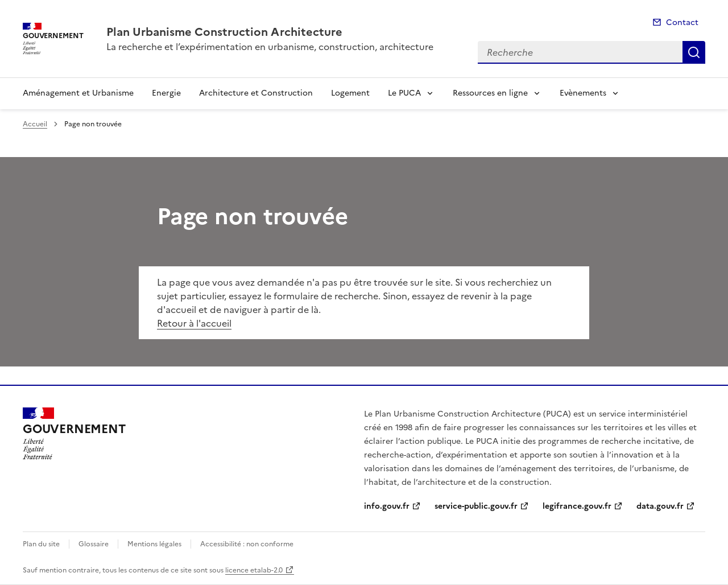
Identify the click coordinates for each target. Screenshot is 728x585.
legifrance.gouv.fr (577, 506)
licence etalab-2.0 (254, 570)
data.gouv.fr (660, 506)
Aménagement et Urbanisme (78, 93)
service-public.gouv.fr (476, 506)
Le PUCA (404, 93)
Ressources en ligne (490, 93)
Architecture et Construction (256, 93)
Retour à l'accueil (194, 323)
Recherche (694, 52)
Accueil (35, 124)
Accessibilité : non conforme (247, 544)
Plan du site (41, 544)
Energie (166, 93)
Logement (350, 93)
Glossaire (94, 544)
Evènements (583, 93)
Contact (682, 22)
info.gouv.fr (387, 506)
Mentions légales (154, 544)
